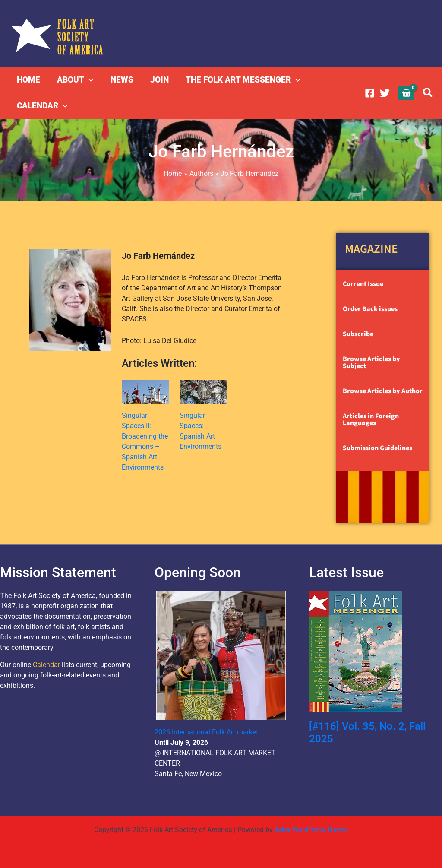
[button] (88, 80)
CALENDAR (42, 106)
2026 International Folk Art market (206, 732)
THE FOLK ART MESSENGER (241, 80)
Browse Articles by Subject (371, 362)
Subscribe (358, 334)
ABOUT (75, 80)
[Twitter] (385, 93)
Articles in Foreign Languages (371, 420)
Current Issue (363, 284)
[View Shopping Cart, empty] (407, 93)
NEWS (121, 80)
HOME (28, 80)
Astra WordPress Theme (311, 830)
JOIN (158, 80)
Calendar (46, 665)
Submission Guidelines (377, 448)
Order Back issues (370, 309)
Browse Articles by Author (383, 391)
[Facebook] (370, 93)
